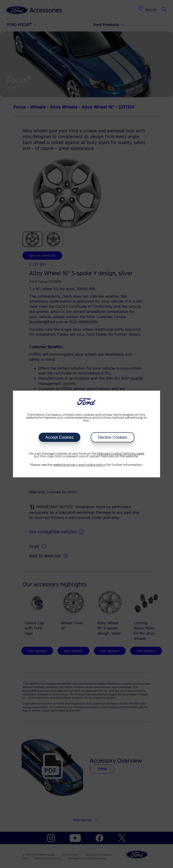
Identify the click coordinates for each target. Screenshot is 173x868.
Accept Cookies (59, 437)
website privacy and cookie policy (79, 465)
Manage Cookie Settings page (121, 454)
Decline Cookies (112, 437)
